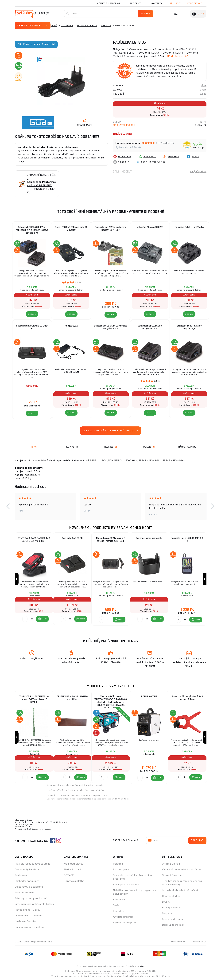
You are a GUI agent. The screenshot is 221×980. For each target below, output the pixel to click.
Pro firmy (135, 3)
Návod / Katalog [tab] (187, 447)
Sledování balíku (74, 869)
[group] (34, 579)
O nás (116, 905)
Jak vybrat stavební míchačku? (180, 890)
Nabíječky (106, 26)
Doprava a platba (74, 881)
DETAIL (32, 314)
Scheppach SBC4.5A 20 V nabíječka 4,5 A (189, 327)
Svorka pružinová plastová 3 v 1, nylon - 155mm (187, 698)
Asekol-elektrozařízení (28, 915)
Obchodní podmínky (27, 881)
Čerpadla (167, 913)
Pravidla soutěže (25, 892)
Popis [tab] (34, 447)
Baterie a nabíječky (87, 26)
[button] (8, 506)
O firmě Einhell (171, 864)
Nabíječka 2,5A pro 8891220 (150, 227)
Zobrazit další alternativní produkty (111, 431)
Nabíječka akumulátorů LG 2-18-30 (32, 327)
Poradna (118, 864)
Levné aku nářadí (55, 790)
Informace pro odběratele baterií (34, 904)
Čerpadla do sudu (172, 919)
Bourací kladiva (171, 896)
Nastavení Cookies (26, 921)
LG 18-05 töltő (122, 799)
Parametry (72, 447)
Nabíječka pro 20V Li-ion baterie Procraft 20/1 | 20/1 (111, 229)
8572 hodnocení (165, 143)
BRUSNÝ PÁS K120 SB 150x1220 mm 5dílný (72, 698)
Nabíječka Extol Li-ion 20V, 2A (189, 227)
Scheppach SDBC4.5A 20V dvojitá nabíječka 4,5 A (111, 327)
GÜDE (204, 86)
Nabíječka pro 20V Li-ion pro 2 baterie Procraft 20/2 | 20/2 (111, 540)
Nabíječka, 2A (71, 326)
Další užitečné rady (173, 925)
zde (142, 966)
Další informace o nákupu (30, 927)
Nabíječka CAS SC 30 (72, 538)
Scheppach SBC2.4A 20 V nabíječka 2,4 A (150, 327)
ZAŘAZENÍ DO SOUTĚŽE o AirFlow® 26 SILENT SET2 (42, 182)
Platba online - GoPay (27, 910)
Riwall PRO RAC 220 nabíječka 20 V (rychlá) (71, 229)
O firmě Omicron (172, 875)
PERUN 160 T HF (149, 696)
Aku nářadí (67, 26)
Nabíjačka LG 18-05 (100, 795)
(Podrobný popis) (178, 56)
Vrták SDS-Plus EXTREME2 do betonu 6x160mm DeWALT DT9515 (34, 699)
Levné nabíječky (97, 790)
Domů (54, 26)
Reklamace (21, 875)
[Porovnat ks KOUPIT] (25, 619)
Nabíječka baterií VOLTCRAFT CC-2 (187, 540)
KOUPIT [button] (44, 619)
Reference (119, 899)
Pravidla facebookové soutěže (32, 864)
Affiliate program (123, 917)
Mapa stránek (178, 942)
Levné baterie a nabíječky (76, 790)
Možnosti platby (74, 864)
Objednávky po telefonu (29, 887)
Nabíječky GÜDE (198, 171)
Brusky (166, 902)
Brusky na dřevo (172, 907)
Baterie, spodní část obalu (149, 538)
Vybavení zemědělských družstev (182, 869)
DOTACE (69, 875)
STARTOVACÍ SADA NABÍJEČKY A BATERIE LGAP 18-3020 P (34, 540)
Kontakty (157, 3)
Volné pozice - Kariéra (126, 884)
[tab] (111, 447)
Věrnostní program (108, 3)
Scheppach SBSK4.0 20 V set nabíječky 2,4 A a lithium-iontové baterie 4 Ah (32, 230)
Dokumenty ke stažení (28, 869)
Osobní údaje (200, 942)
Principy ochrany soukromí (31, 898)
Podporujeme (121, 869)
